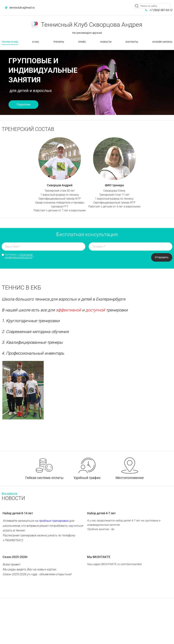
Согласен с (19, 256)
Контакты (132, 42)
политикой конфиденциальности (19, 256)
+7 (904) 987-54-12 (161, 10)
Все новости (9, 493)
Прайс (82, 42)
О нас (36, 42)
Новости (106, 42)
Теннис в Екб (10, 42)
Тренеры (59, 42)
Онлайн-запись (162, 42)
